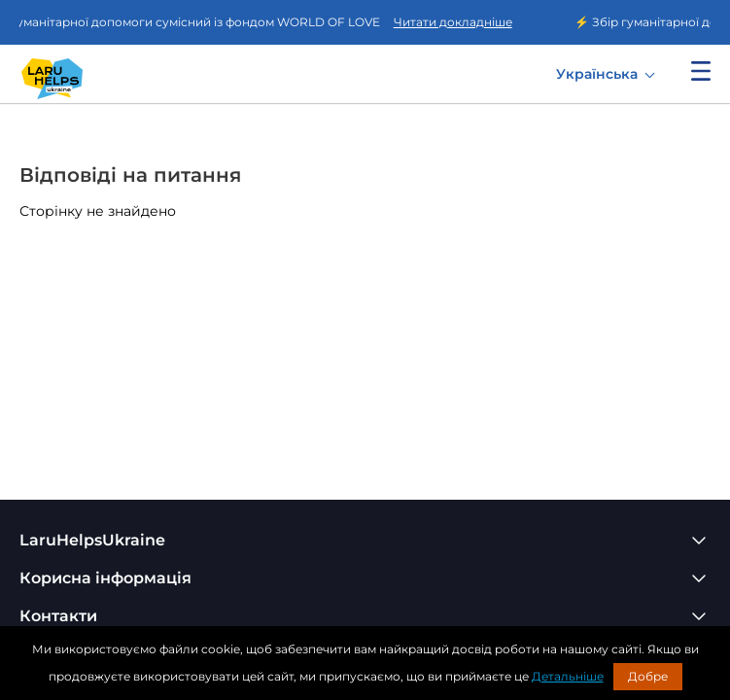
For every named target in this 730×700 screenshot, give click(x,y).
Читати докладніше (456, 22)
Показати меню (701, 71)
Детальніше (568, 676)
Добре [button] (648, 676)
